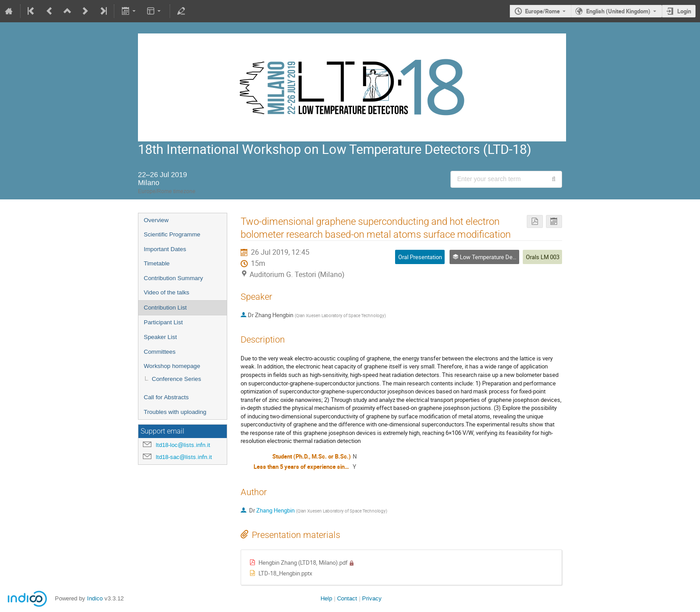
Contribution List (165, 308)
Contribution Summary (173, 278)
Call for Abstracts (166, 397)
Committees (160, 352)
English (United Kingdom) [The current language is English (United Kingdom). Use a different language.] (618, 11)
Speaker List (160, 337)
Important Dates (165, 249)
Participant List (163, 322)
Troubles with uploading (175, 412)
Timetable (157, 263)
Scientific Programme (172, 234)
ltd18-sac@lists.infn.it (184, 457)
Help (326, 598)
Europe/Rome (542, 11)
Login (684, 11)
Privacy (372, 598)
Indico (95, 598)
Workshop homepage (172, 366)
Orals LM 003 (543, 257)
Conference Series (176, 379)
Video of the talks (167, 292)
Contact (347, 598)
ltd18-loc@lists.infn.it (183, 445)
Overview (156, 220)
